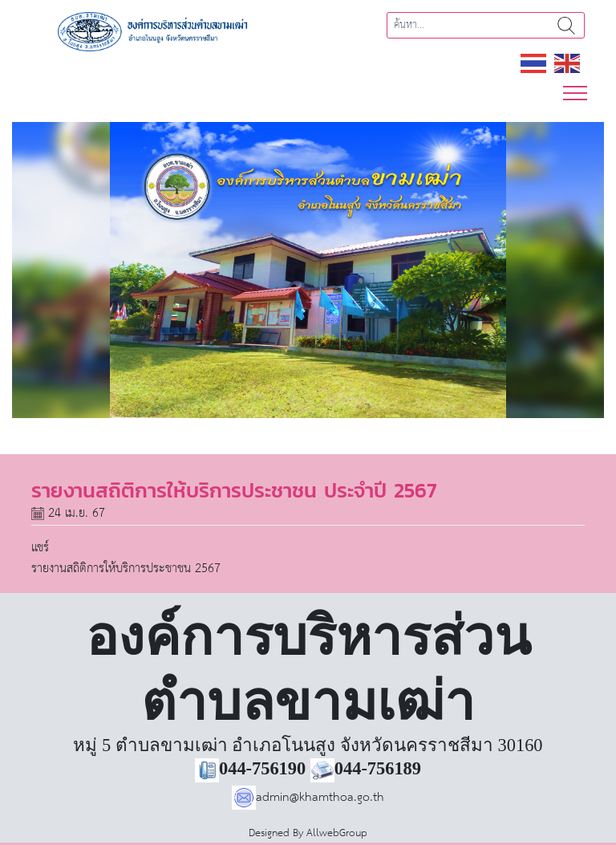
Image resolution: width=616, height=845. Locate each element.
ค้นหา (566, 25)
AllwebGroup (337, 833)
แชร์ (40, 548)
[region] (308, 270)
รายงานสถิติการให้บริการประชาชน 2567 (126, 569)
